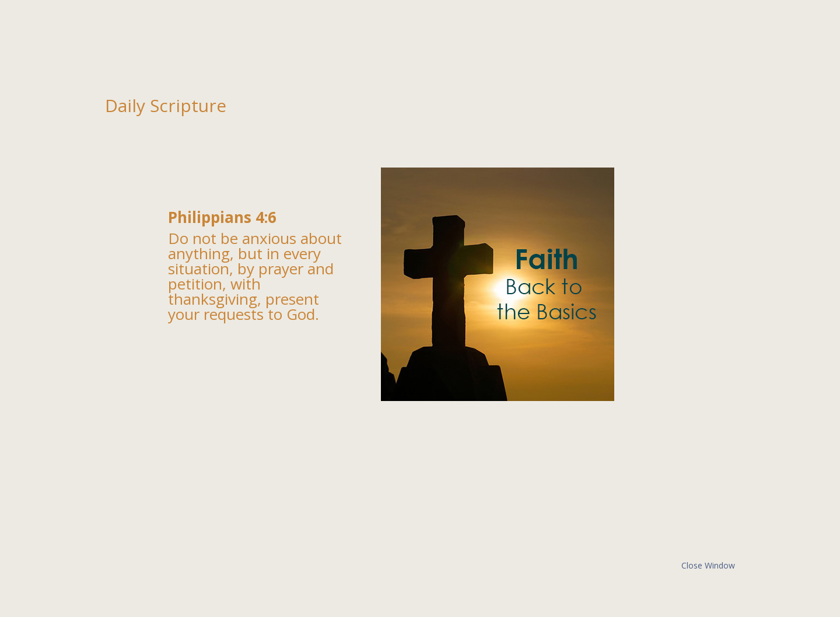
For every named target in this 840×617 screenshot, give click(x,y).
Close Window (708, 565)
